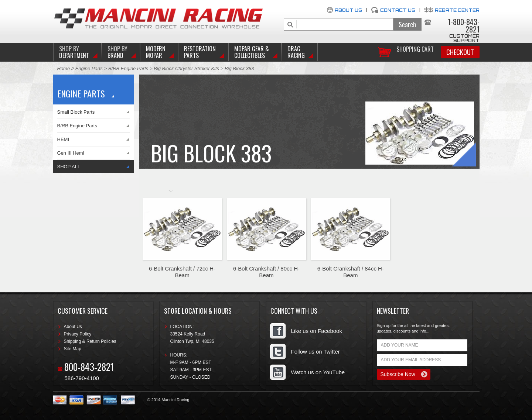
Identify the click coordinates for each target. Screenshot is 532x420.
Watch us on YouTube (318, 372)
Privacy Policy (78, 334)
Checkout (460, 52)
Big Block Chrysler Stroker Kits (186, 68)
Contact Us (398, 10)
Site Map (73, 349)
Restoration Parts (200, 52)
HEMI (63, 139)
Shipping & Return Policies (90, 341)
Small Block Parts (76, 112)
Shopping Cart (415, 49)
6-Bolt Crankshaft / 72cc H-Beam (182, 272)
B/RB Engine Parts (128, 68)
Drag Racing (296, 52)
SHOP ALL (69, 167)
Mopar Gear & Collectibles (252, 52)
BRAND (117, 52)
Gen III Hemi (71, 153)
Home (64, 68)
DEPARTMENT (74, 52)
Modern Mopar (156, 52)
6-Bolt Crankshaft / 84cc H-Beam (351, 272)
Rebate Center (457, 10)
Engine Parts (89, 68)
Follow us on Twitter (316, 352)
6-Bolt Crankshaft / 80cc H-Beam (266, 272)
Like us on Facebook (317, 331)
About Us (348, 10)
